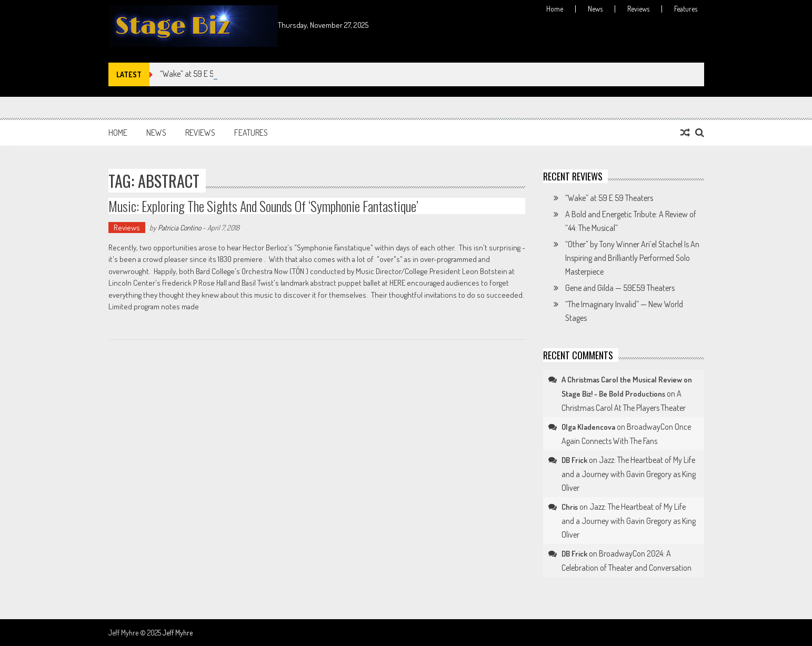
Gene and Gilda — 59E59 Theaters (620, 288)
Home (555, 9)
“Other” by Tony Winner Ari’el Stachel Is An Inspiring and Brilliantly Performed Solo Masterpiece (632, 258)
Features (686, 9)
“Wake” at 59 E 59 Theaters (204, 74)
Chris (570, 507)
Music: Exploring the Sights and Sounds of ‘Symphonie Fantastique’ (263, 206)
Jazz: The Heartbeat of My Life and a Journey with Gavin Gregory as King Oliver (629, 474)
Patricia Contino (179, 228)
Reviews (638, 9)
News (595, 9)
